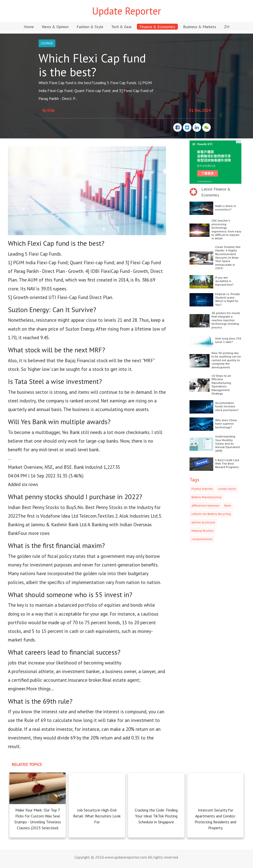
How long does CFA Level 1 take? (228, 340)
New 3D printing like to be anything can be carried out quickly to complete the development (226, 360)
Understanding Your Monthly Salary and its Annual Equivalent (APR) (228, 443)
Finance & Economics (157, 27)
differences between (205, 505)
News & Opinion (55, 27)
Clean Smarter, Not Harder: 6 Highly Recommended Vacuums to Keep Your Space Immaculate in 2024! (228, 257)
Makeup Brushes (203, 531)
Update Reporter (127, 11)
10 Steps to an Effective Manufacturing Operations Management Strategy (221, 385)
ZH (227, 27)
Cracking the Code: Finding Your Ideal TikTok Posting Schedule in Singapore (156, 816)
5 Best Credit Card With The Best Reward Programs (227, 464)
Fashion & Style (90, 27)
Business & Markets (200, 27)
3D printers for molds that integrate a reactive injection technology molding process (226, 320)
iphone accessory (203, 522)
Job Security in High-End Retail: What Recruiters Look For (97, 816)
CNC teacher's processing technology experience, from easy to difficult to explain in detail (226, 229)
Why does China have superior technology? (226, 424)
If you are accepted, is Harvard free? (224, 281)
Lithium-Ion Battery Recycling (211, 514)
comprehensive (202, 539)
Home (29, 27)
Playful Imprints (202, 489)
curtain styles (227, 489)
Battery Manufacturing (206, 497)
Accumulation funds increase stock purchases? (227, 406)
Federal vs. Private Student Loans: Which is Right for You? (228, 299)
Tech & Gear (121, 27)
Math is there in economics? (226, 208)
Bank (228, 505)
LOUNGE (47, 43)
